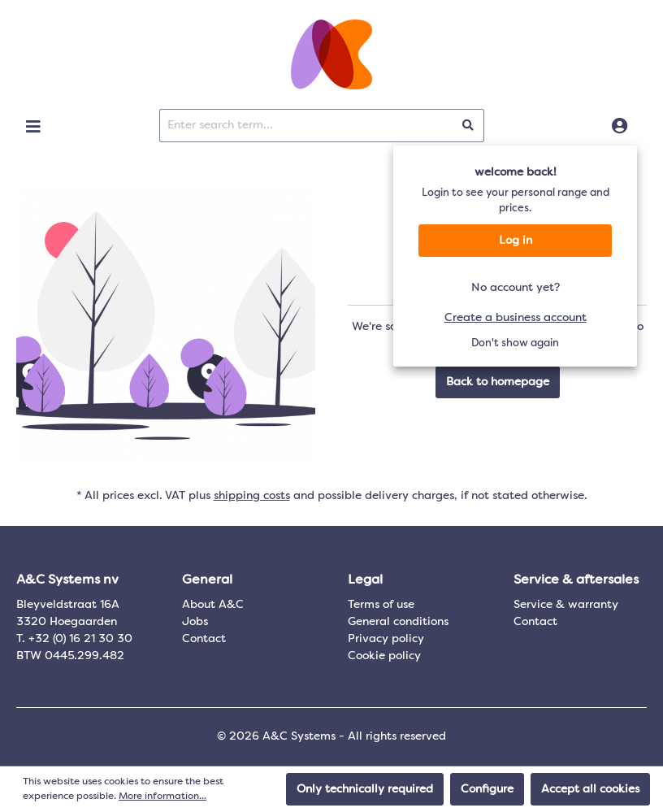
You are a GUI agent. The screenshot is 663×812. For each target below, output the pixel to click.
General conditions (398, 622)
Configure (487, 789)
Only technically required (365, 789)
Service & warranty (566, 605)
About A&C (213, 605)
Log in (516, 241)
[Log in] (620, 127)
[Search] (468, 126)
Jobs (195, 622)
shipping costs (252, 496)
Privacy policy (386, 639)
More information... (162, 797)
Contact (204, 639)
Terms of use (381, 605)
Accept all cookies (590, 789)
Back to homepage (498, 382)
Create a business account (516, 318)
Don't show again (515, 343)
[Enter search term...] (306, 126)
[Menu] (33, 127)
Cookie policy (384, 656)
